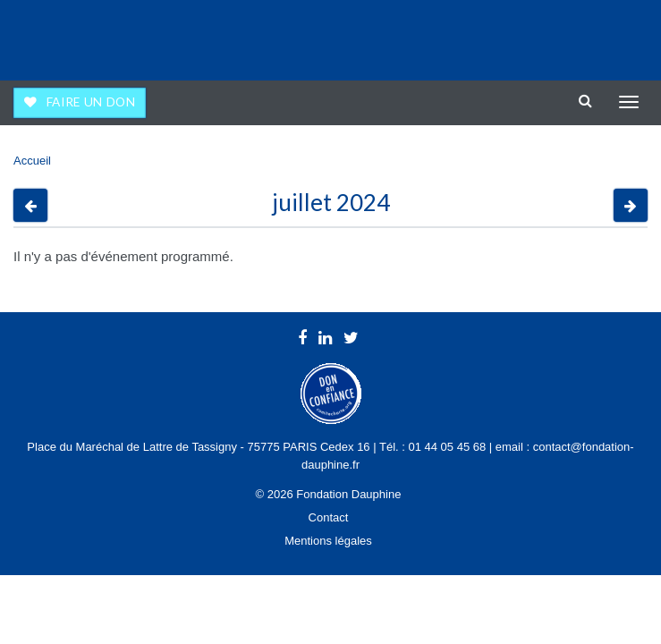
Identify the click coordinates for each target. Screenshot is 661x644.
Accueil (32, 161)
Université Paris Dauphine (573, 36)
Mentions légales (328, 541)
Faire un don (91, 102)
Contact (329, 517)
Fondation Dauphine (64, 36)
